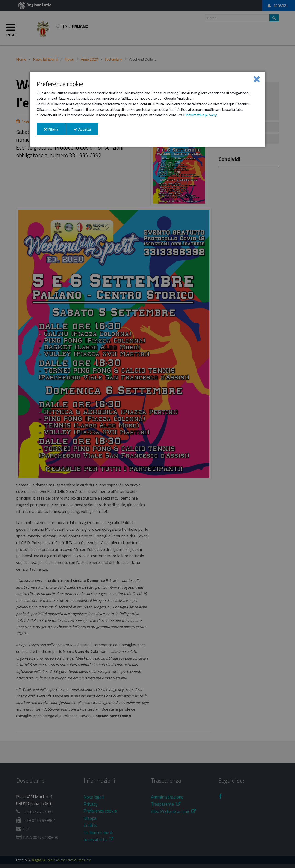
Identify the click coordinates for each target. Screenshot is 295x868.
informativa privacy (201, 115)
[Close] (257, 79)
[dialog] (147, 109)
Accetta (86, 131)
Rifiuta (55, 131)
